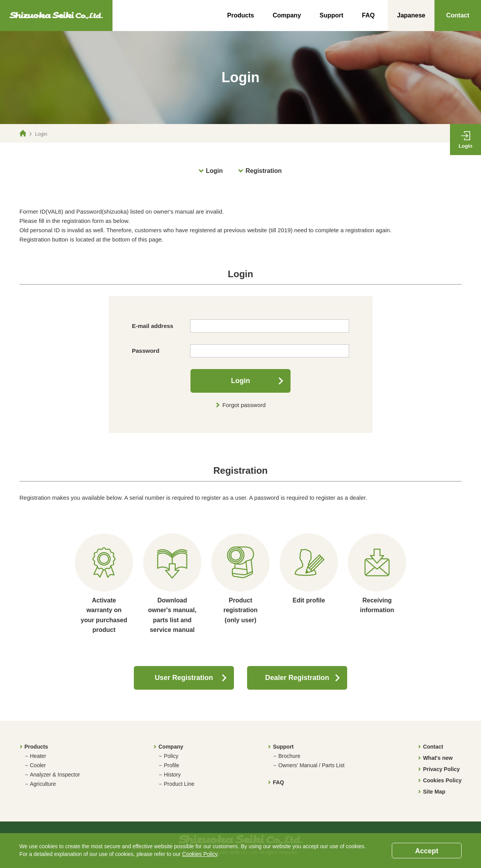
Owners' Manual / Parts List (311, 765)
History (172, 775)
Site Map (434, 792)
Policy (171, 756)
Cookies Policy (442, 780)
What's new (438, 758)
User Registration (184, 678)
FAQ (368, 15)
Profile (171, 765)
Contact (458, 15)
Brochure (289, 756)
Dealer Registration (297, 678)
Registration (264, 171)
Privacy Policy (441, 769)
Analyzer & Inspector (55, 775)
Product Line (179, 784)
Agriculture (43, 784)
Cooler (38, 765)
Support (331, 15)
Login (215, 171)
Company (287, 15)
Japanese (411, 15)
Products (241, 15)
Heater (38, 756)
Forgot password (244, 405)
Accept (427, 851)
